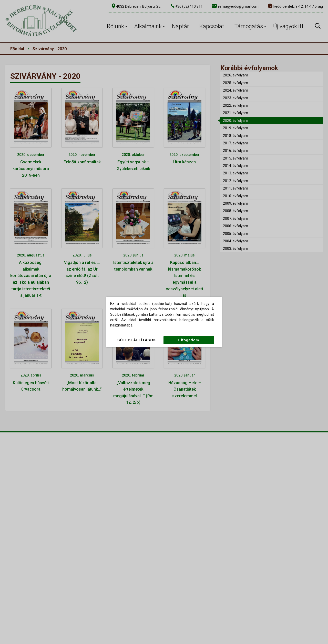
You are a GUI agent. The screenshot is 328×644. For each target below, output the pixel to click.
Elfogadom (189, 340)
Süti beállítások (137, 340)
